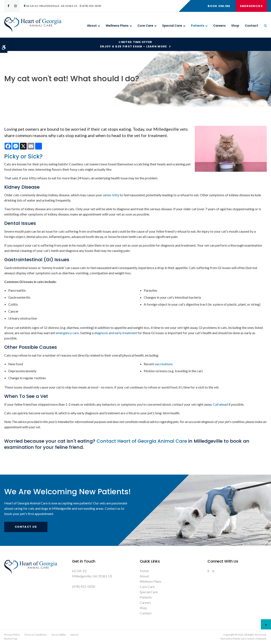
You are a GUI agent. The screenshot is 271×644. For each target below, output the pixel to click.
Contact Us (26, 527)
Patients (198, 26)
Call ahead (220, 404)
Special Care (172, 26)
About (92, 26)
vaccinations (164, 364)
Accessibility (59, 635)
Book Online (219, 6)
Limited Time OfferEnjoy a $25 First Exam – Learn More (134, 44)
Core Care (145, 26)
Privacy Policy (12, 635)
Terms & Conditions (36, 635)
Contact (251, 26)
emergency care (67, 333)
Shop (235, 26)
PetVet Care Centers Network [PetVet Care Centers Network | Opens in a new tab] (249, 639)
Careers (219, 26)
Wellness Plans (117, 26)
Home (144, 571)
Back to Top (11, 639)
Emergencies (251, 6)
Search (74, 635)
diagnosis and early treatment (116, 333)
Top (266, 624)
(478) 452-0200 (91, 6)
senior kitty (111, 195)
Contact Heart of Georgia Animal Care (142, 441)
